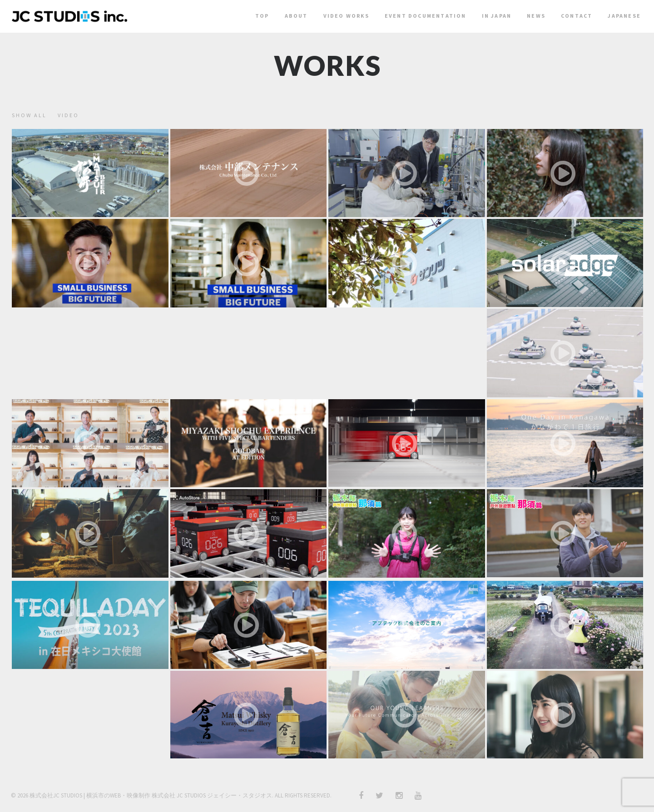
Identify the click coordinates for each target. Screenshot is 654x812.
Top (262, 16)
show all (29, 115)
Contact (577, 16)
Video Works (346, 16)
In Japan (497, 16)
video (68, 115)
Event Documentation (426, 16)
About (296, 16)
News (536, 16)
